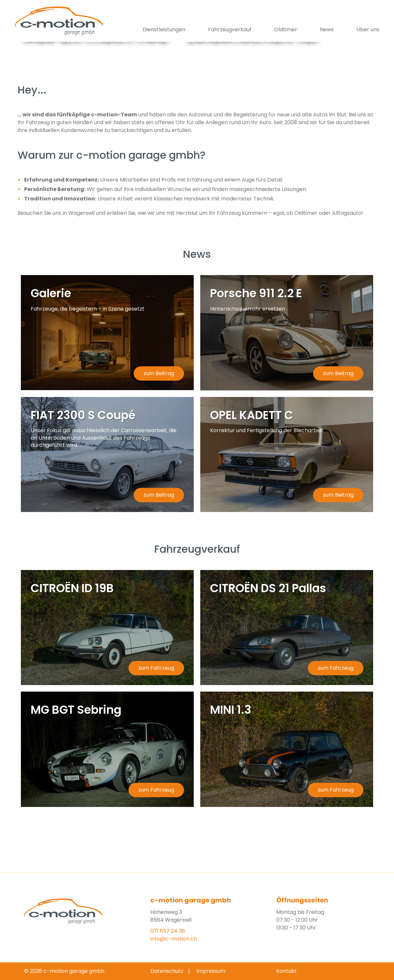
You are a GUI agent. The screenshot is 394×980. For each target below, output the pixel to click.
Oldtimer (286, 29)
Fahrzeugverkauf (230, 29)
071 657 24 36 (168, 931)
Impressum (211, 971)
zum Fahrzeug (156, 668)
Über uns (368, 29)
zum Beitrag (159, 373)
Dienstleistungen (164, 29)
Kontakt (287, 971)
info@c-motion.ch (174, 939)
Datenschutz (167, 971)
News (327, 29)
